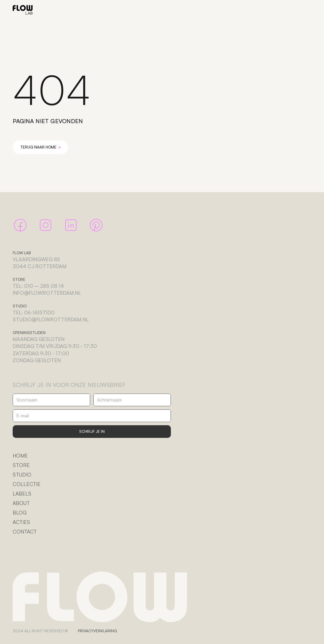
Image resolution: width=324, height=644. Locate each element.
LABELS (22, 494)
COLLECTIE (27, 484)
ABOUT (21, 503)
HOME (20, 456)
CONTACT (25, 532)
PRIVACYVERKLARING (97, 631)
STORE (21, 465)
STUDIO (22, 475)
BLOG (20, 513)
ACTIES (21, 522)
